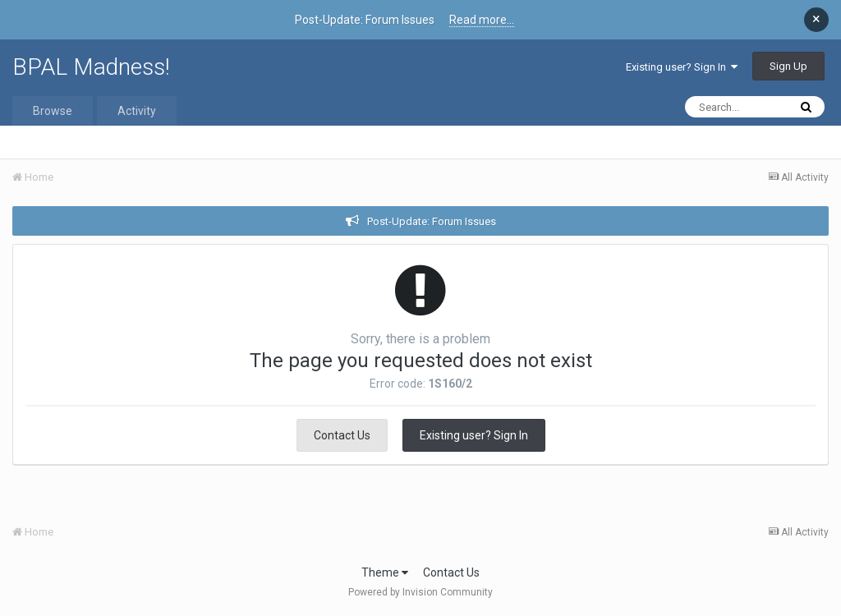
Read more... (482, 20)
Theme (385, 572)
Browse (53, 111)
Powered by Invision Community (420, 592)
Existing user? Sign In (682, 67)
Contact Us (342, 435)
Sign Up (788, 66)
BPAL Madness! (91, 67)
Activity (137, 111)
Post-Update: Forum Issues (432, 221)
